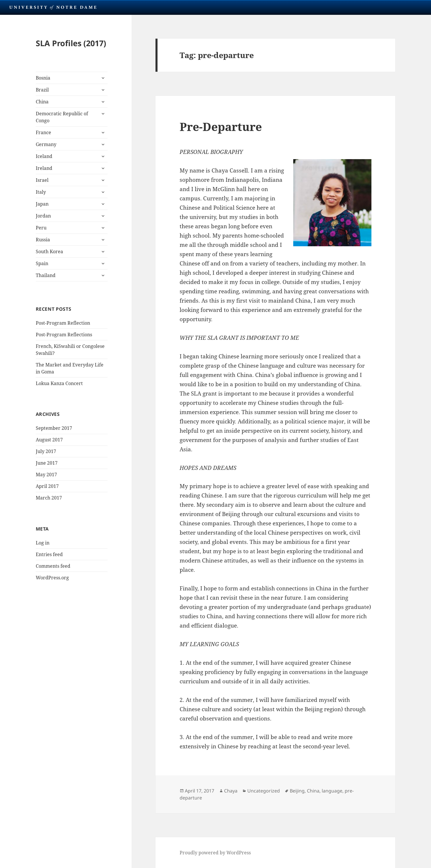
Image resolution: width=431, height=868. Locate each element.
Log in (43, 543)
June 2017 (47, 463)
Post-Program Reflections (64, 335)
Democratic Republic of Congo (62, 117)
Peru (41, 228)
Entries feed (49, 554)
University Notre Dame (53, 7)
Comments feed (53, 566)
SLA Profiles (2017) (71, 43)
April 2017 (47, 486)
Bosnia (43, 78)
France (43, 132)
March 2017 (49, 498)
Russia (43, 240)
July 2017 (46, 451)
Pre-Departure (221, 126)
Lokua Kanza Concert (59, 383)
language (332, 791)
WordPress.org (52, 578)
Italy (41, 192)
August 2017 (49, 440)
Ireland (44, 168)
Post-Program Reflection (63, 323)
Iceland (44, 156)
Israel (42, 180)
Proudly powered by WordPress (215, 853)
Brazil (42, 90)
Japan (42, 204)
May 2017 (46, 475)
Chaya (231, 791)
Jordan (43, 216)
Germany (46, 144)
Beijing (297, 791)
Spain (42, 263)
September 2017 (54, 428)
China (42, 102)
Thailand (46, 275)
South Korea (49, 251)
